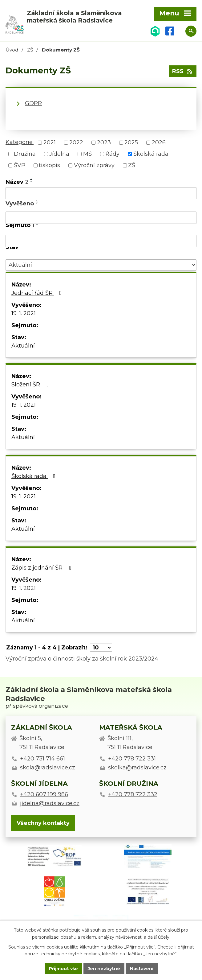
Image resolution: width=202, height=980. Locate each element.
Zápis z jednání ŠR (43, 568)
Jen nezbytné (104, 969)
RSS (183, 71)
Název (17, 182)
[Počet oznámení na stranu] (101, 648)
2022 (76, 142)
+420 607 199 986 (44, 794)
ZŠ (30, 50)
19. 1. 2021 (24, 313)
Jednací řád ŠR (38, 293)
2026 (159, 142)
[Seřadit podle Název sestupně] (32, 182)
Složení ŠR (31, 385)
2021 (50, 142)
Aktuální (23, 346)
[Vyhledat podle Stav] (101, 265)
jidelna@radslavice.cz (50, 803)
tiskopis (49, 165)
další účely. (159, 937)
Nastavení (142, 969)
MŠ (87, 154)
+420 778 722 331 (132, 759)
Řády (112, 154)
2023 (104, 142)
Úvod (12, 50)
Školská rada (151, 154)
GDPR (33, 103)
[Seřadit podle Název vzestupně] (32, 179)
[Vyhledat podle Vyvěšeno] (101, 218)
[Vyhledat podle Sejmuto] (101, 241)
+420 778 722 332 (133, 794)
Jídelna (59, 154)
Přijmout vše (63, 969)
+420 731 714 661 (42, 759)
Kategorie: (20, 142)
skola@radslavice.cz (48, 768)
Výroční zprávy (94, 165)
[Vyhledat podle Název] (101, 193)
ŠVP (20, 165)
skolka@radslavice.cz (137, 768)
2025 (131, 142)
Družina (25, 154)
